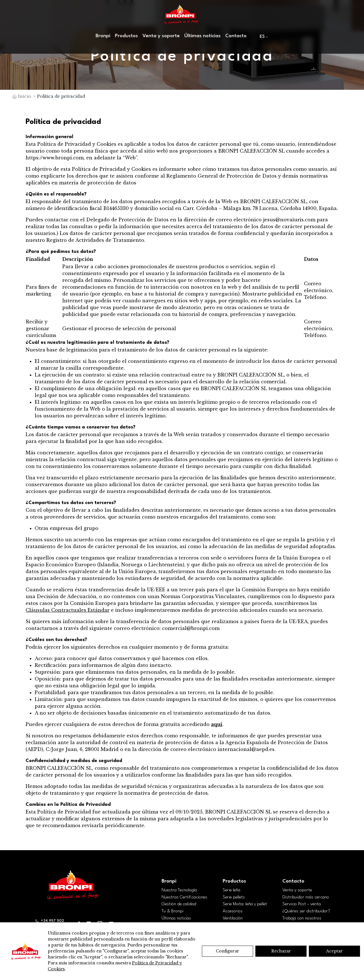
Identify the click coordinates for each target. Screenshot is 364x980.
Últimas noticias (202, 36)
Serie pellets (234, 897)
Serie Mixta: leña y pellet (245, 904)
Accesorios (233, 911)
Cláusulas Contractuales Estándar (68, 610)
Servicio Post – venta (302, 904)
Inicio (24, 96)
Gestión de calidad (179, 904)
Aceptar (334, 951)
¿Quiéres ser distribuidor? (306, 911)
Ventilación (233, 918)
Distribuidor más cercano (306, 897)
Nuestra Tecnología (179, 890)
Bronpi (103, 36)
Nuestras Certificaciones (184, 897)
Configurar (227, 951)
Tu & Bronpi (172, 911)
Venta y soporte (161, 36)
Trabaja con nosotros (302, 918)
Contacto (236, 36)
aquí (217, 724)
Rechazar (281, 951)
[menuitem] (263, 37)
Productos (126, 36)
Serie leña (231, 890)
